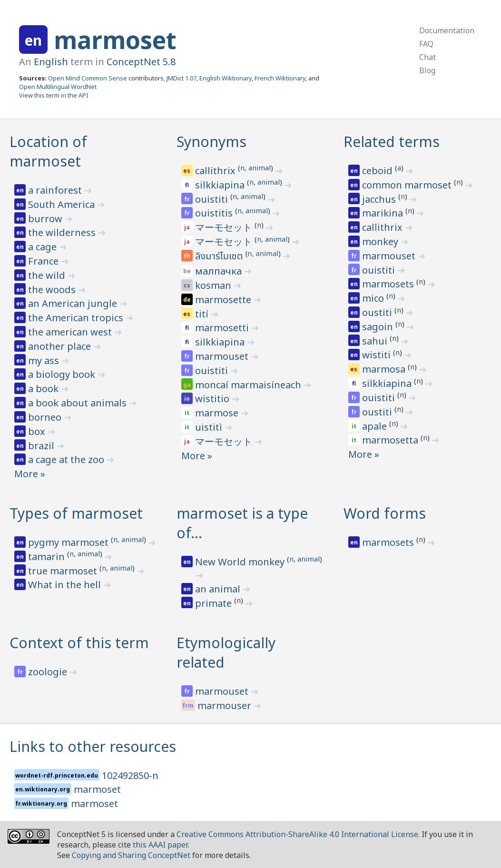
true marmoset (64, 571)
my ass (45, 360)
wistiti (378, 355)
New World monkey (241, 562)
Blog (427, 70)
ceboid (378, 171)
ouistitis (215, 213)
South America (63, 204)
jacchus (380, 199)
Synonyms (211, 142)
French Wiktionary (280, 78)
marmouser (226, 705)
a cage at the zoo (67, 459)
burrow (46, 219)
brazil (42, 446)
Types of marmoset (76, 513)
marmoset (115, 40)
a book (44, 389)
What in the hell (66, 585)
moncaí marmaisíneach (249, 385)
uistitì (210, 427)
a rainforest (56, 190)
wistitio (213, 399)
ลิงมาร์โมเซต (220, 256)
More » (30, 474)
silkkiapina (221, 185)
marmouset (223, 356)
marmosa (385, 369)
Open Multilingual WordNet (58, 87)
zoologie (49, 672)
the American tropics (77, 318)
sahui (376, 341)
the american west (71, 332)
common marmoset (408, 185)
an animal (219, 589)
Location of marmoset (48, 151)
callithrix (216, 171)
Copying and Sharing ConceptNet (131, 855)
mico (374, 298)
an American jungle (74, 303)
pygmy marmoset (69, 542)
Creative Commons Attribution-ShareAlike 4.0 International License (297, 834)
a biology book (63, 374)
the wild (48, 275)
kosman (214, 285)
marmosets (389, 284)
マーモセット (225, 227)
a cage (44, 247)
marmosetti (223, 328)
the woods (53, 290)
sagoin (379, 327)
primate (215, 603)
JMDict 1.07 (182, 78)
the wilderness (63, 232)
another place (61, 346)
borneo (46, 417)
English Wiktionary (226, 78)
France (44, 261)
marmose (218, 413)
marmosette (224, 300)
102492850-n (130, 775)
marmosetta (391, 440)
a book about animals (79, 403)
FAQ (426, 44)
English (51, 62)
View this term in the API (54, 95)
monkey (381, 242)
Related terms (392, 142)
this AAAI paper (160, 845)
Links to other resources (93, 746)
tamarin (48, 557)
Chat (427, 57)
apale (376, 426)
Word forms (385, 513)
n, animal (255, 168)
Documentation (447, 30)
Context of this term (79, 643)
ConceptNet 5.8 (141, 62)
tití (203, 314)
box (38, 431)
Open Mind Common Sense (88, 78)
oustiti (378, 312)
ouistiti (213, 199)
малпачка (220, 271)
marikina (384, 213)
